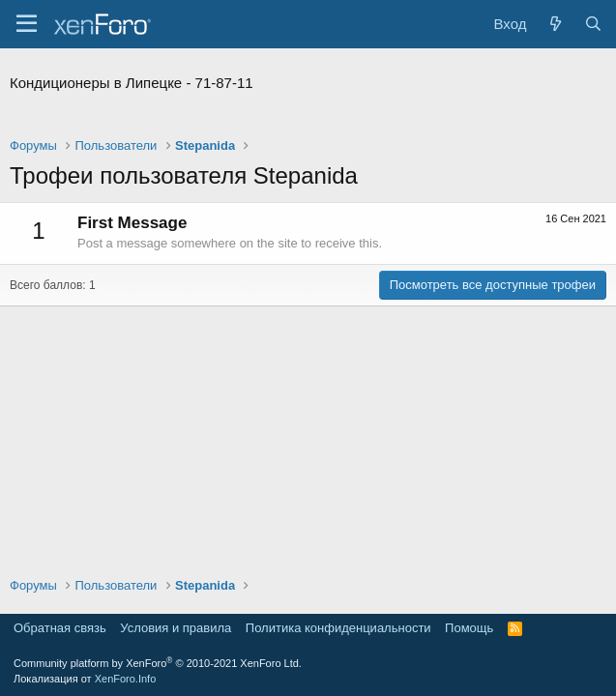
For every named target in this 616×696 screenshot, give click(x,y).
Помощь (469, 628)
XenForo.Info (126, 679)
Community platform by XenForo (158, 663)
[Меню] (27, 24)
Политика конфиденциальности (338, 628)
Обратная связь (60, 628)
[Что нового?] (555, 24)
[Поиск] (593, 24)
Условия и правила (176, 628)
